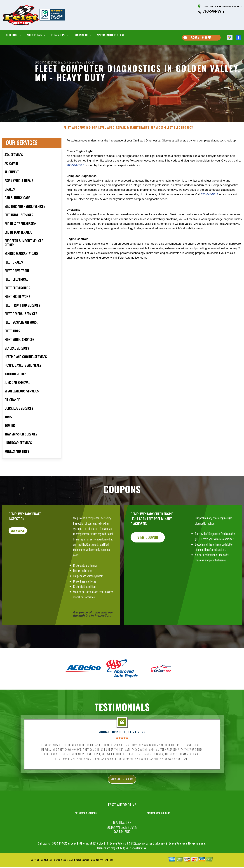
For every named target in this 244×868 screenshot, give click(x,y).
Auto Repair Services (86, 829)
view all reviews (122, 795)
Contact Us (81, 35)
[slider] (122, 753)
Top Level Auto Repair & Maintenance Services (128, 143)
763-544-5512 (214, 11)
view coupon (26, 547)
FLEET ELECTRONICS (179, 143)
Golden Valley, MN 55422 (82, 62)
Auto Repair (35, 35)
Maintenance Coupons (158, 829)
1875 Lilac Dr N (60, 62)
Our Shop (12, 35)
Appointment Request (111, 35)
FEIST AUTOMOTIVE (77, 143)
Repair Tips (58, 35)
